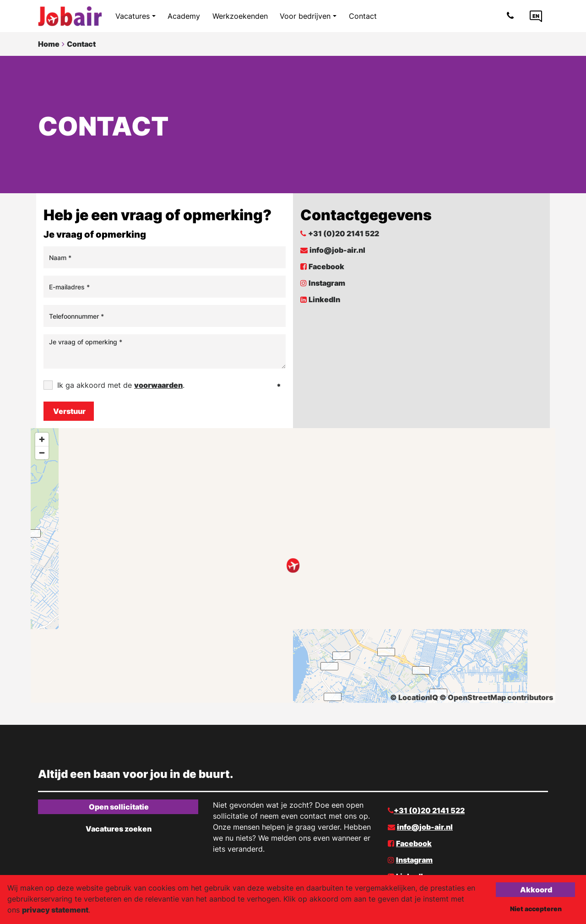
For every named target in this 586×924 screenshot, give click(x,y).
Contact (81, 44)
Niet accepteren (536, 909)
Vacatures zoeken (119, 829)
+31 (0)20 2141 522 (344, 234)
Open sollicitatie (119, 807)
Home (49, 44)
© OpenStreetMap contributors (496, 697)
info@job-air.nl (337, 250)
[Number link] (512, 16)
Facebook (326, 266)
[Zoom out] (42, 453)
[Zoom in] (42, 439)
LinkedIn (324, 299)
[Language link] (536, 16)
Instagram (327, 283)
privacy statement (55, 910)
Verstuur (69, 411)
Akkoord (536, 890)
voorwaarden (158, 385)
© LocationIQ (414, 697)
